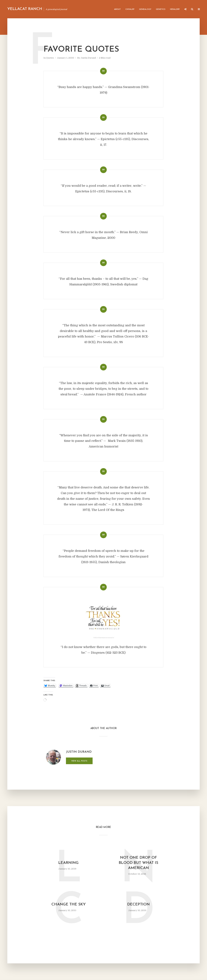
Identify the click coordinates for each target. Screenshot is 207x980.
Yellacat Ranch (25, 9)
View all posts (79, 761)
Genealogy (145, 9)
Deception (138, 905)
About (117, 9)
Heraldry (175, 9)
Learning (68, 863)
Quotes (50, 58)
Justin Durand (88, 58)
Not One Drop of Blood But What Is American (138, 863)
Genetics (161, 9)
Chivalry (130, 9)
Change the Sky (69, 905)
